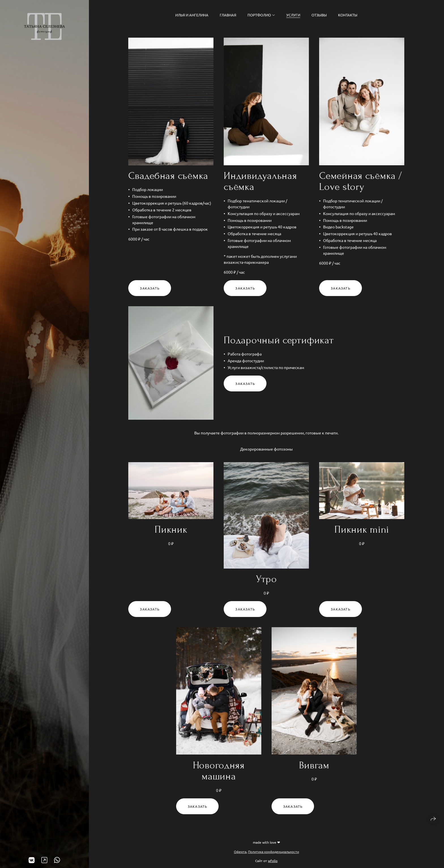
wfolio (273, 861)
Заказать (150, 288)
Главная (228, 15)
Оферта (240, 852)
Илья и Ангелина (192, 15)
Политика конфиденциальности (274, 852)
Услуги (293, 15)
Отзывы (319, 15)
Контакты (348, 15)
